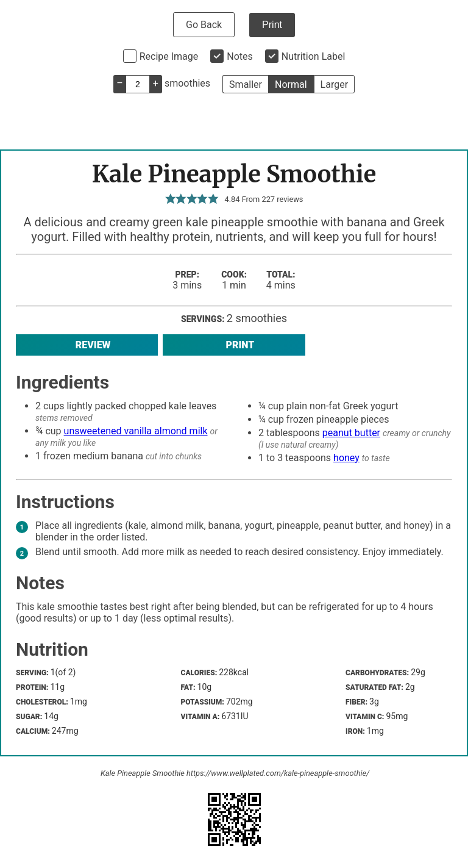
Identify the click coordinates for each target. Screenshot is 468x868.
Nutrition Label (314, 56)
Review (87, 345)
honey (346, 458)
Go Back (204, 25)
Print (272, 25)
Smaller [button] (246, 84)
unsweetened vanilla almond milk (136, 431)
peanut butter (351, 433)
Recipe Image (169, 56)
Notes (240, 56)
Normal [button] (291, 84)
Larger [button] (334, 84)
